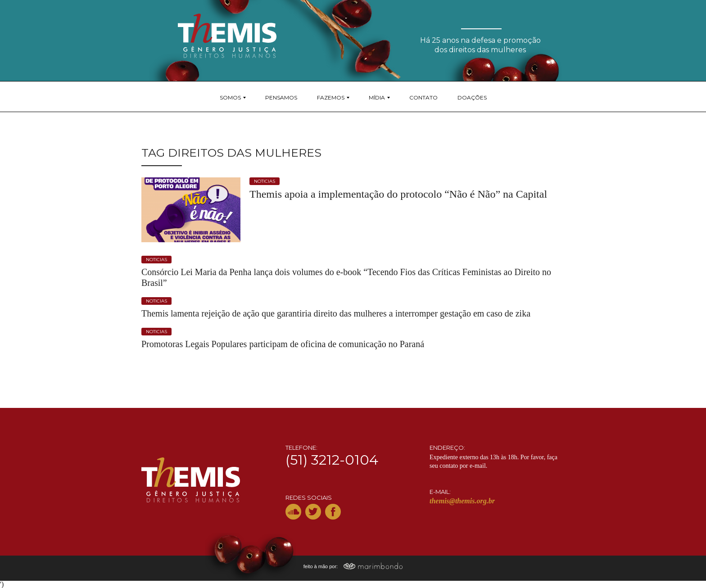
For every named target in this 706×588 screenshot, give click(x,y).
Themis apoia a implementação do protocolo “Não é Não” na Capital (398, 194)
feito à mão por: (353, 566)
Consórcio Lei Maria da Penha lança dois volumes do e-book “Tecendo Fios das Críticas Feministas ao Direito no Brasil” (346, 277)
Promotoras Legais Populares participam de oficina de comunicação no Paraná (283, 344)
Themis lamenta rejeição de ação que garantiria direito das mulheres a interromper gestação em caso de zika (336, 313)
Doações (472, 97)
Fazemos (331, 97)
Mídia (377, 97)
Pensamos (281, 97)
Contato (423, 97)
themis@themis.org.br (462, 501)
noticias (265, 181)
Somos (230, 97)
